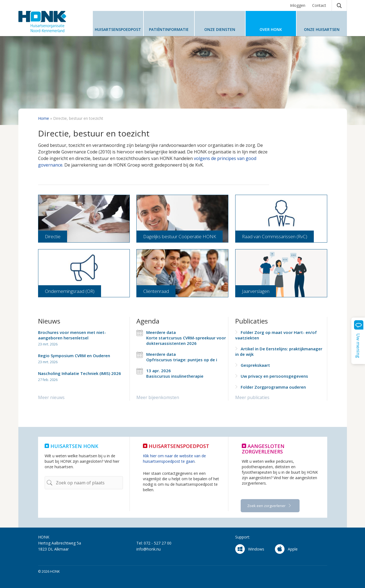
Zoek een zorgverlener (267, 506)
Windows (250, 549)
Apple (286, 549)
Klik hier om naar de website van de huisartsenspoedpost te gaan (174, 459)
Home (44, 118)
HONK (51, 22)
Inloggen (298, 5)
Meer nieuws (51, 397)
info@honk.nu (149, 549)
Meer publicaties (252, 397)
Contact (319, 5)
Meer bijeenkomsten (158, 397)
